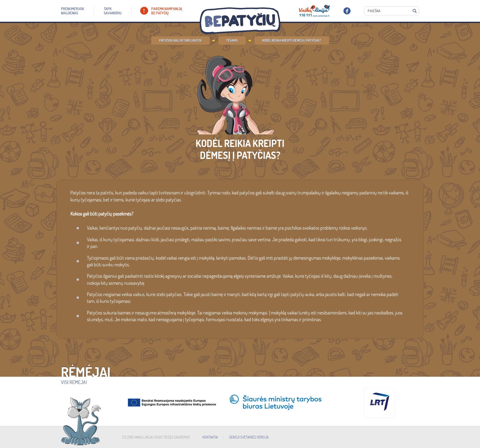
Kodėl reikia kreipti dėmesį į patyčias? (292, 40)
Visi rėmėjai (74, 382)
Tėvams (232, 40)
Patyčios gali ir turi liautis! (180, 40)
